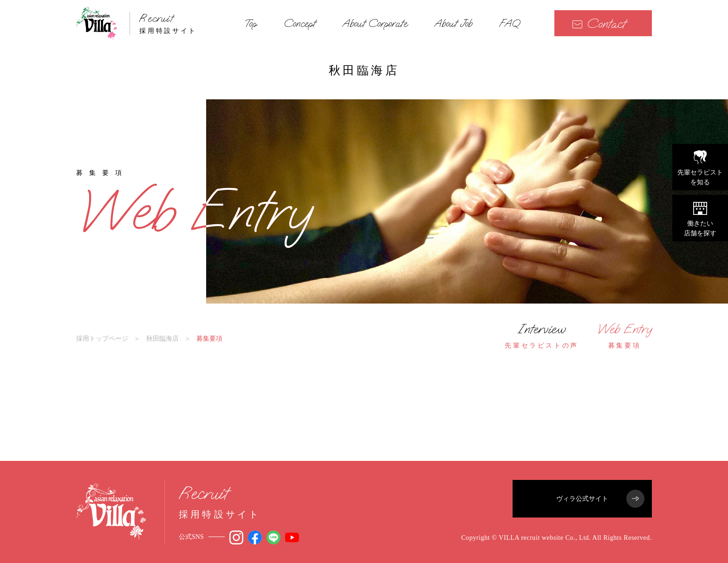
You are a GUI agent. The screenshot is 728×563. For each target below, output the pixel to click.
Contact (599, 23)
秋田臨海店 (162, 338)
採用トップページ (102, 338)
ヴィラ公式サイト (600, 499)
